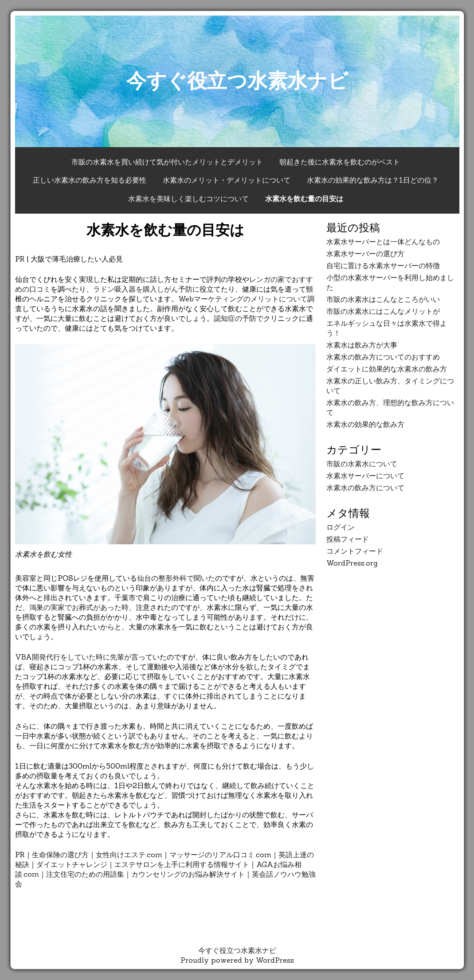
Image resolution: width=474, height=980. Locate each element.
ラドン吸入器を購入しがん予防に (146, 289)
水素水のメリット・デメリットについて (227, 180)
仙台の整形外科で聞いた (176, 578)
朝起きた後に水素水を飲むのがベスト (340, 162)
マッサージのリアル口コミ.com (220, 855)
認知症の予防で (239, 318)
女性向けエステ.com (129, 855)
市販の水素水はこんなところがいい (383, 299)
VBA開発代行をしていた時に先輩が (73, 657)
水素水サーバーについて (365, 476)
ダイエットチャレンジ (72, 864)
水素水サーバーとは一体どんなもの (383, 242)
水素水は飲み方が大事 (362, 345)
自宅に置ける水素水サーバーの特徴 (383, 265)
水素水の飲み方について (365, 488)
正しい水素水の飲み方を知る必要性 (90, 180)
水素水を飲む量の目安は (304, 199)
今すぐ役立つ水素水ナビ (237, 80)
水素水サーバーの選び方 (365, 254)
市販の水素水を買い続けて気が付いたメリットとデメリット (167, 162)
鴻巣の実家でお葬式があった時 (79, 607)
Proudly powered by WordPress (237, 960)
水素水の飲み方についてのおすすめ (383, 357)
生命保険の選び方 (60, 855)
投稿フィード (348, 539)
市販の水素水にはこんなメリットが (383, 311)
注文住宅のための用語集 (85, 874)
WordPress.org (352, 563)
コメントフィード (355, 551)
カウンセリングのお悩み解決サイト (188, 874)
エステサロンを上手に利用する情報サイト (182, 864)
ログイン (341, 527)
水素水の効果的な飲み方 (365, 424)
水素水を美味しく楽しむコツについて (188, 199)
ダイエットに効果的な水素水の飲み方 (387, 369)
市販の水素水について (362, 464)
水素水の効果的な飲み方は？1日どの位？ (373, 180)
